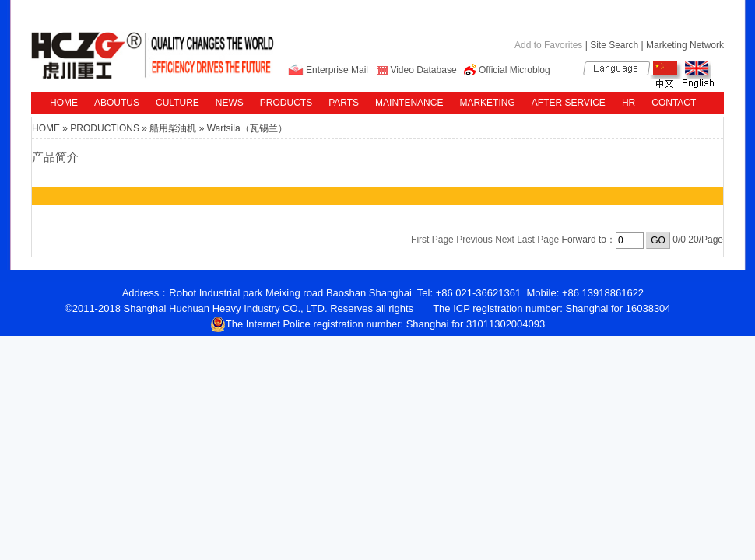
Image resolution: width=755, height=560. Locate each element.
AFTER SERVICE (569, 103)
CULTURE (177, 103)
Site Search (614, 45)
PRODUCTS (286, 103)
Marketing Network (685, 45)
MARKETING (487, 103)
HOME (64, 103)
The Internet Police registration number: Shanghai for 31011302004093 (378, 324)
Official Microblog (514, 70)
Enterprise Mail (337, 70)
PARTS (344, 103)
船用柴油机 (173, 128)
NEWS (230, 103)
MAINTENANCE (409, 103)
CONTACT (674, 103)
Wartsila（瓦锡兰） (247, 128)
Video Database (423, 70)
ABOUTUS (117, 103)
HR (629, 103)
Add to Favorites (548, 45)
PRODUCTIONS (105, 128)
